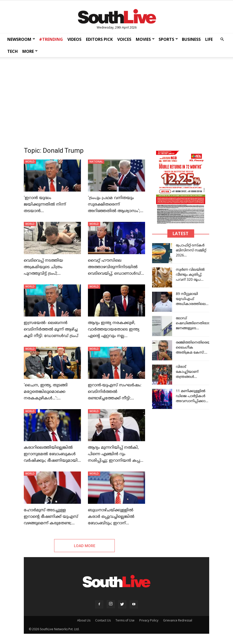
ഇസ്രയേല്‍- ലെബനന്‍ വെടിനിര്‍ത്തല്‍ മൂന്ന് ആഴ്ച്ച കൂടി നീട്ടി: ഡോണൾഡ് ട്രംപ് (51, 330)
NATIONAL (96, 162)
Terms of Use (125, 620)
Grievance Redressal (178, 620)
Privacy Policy (149, 620)
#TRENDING (51, 39)
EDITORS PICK (99, 39)
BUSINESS (191, 39)
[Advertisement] (116, 98)
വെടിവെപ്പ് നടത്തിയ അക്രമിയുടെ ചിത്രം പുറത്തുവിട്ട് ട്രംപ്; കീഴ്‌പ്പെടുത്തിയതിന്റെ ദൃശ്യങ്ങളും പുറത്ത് (45, 274)
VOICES (124, 39)
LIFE (209, 39)
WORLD (30, 162)
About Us (84, 620)
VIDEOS (74, 39)
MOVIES (145, 39)
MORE (30, 51)
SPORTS (168, 39)
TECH (13, 51)
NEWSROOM (21, 39)
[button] (222, 39)
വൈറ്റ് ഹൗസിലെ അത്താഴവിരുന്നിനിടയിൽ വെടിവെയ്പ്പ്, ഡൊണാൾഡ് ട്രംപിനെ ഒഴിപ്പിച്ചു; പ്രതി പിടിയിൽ (114, 274)
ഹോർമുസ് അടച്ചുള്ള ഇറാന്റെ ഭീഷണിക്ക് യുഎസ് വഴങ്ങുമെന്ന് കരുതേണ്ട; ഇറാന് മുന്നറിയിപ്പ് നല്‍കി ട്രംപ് (51, 523)
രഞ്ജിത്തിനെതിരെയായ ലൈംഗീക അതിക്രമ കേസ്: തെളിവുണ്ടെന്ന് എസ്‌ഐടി (196, 353)
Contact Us (103, 620)
